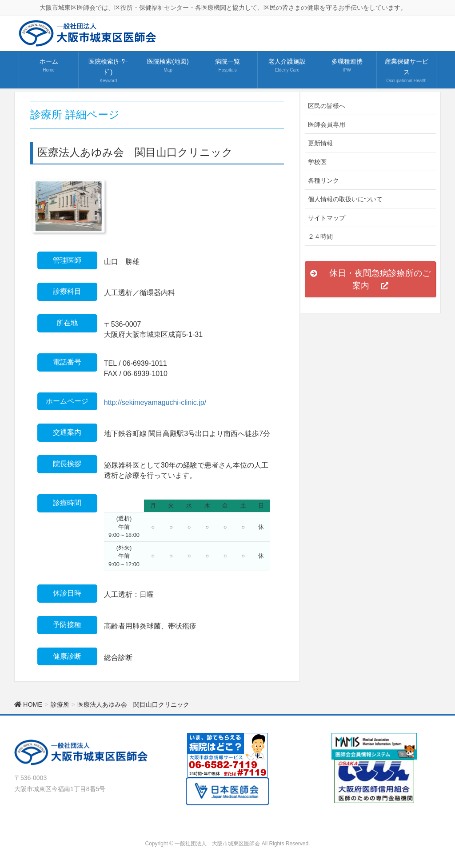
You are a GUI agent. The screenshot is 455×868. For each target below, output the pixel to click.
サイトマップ (327, 218)
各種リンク (323, 180)
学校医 (317, 162)
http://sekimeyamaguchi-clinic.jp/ (155, 402)
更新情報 (320, 143)
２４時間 (320, 236)
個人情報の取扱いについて (345, 199)
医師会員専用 (327, 124)
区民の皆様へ (327, 106)
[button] (370, 279)
